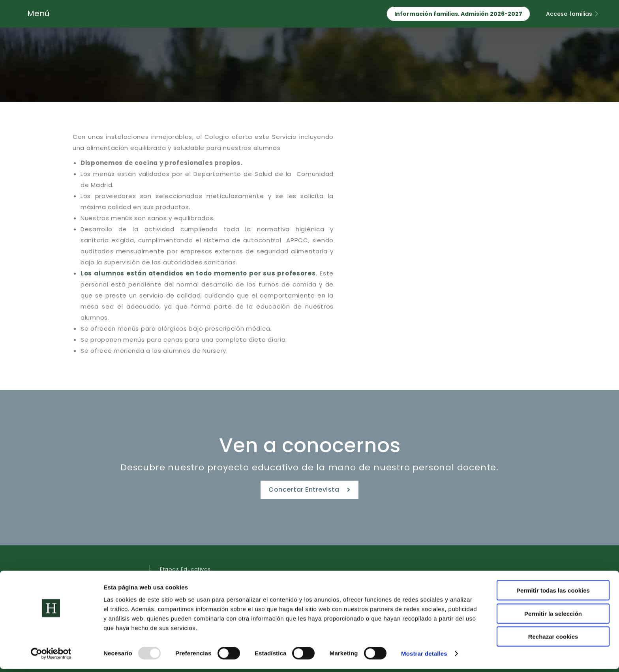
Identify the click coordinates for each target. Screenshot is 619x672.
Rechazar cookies (553, 639)
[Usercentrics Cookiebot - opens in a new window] (51, 657)
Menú (38, 13)
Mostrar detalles (424, 656)
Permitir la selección (553, 617)
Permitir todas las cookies (553, 593)
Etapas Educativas (185, 569)
